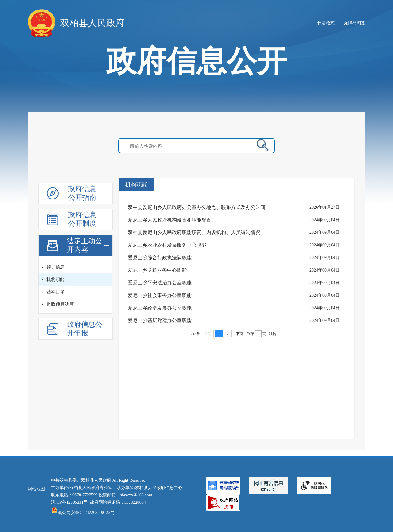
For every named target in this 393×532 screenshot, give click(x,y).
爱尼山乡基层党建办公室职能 (160, 320)
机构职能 (56, 279)
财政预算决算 (60, 304)
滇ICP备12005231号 (69, 502)
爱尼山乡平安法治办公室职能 (160, 283)
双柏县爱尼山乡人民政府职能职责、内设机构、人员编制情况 (194, 232)
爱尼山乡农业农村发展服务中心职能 (167, 245)
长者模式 (326, 23)
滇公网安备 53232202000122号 (83, 513)
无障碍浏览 (355, 23)
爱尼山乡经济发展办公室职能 (160, 308)
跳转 (273, 334)
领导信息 (56, 267)
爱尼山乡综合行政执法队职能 (160, 258)
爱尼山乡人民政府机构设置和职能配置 (169, 220)
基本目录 (56, 292)
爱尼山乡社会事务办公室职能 (160, 295)
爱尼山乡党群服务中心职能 (157, 270)
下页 (239, 334)
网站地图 (36, 489)
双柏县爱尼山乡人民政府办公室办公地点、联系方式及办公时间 (196, 207)
